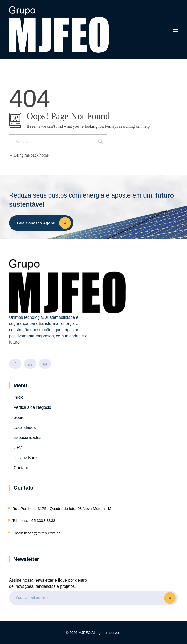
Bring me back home (29, 155)
